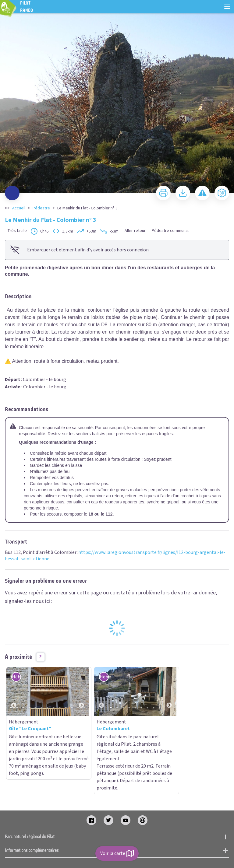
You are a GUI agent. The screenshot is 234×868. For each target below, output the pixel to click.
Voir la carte (117, 853)
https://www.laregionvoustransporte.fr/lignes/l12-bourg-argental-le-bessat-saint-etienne (115, 556)
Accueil (19, 208)
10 (66, 708)
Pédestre (41, 208)
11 (72, 708)
